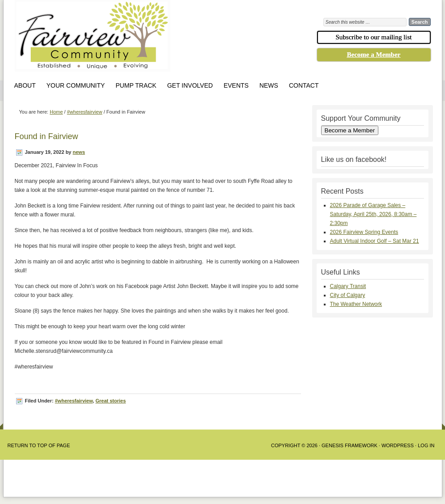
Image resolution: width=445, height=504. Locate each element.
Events (236, 85)
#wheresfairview (74, 401)
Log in (426, 445)
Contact (304, 85)
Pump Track (136, 85)
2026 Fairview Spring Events (364, 232)
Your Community (76, 85)
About (25, 85)
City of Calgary (348, 295)
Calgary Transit (348, 286)
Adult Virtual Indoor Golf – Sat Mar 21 (375, 241)
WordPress (398, 445)
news (79, 152)
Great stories (110, 401)
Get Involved (190, 85)
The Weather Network (356, 304)
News (269, 85)
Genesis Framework (350, 445)
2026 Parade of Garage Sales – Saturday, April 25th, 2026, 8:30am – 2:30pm (373, 214)
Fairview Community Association (142, 38)
